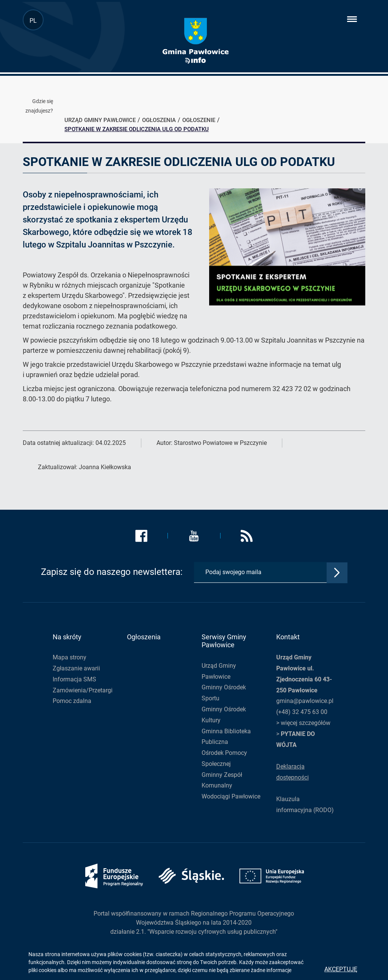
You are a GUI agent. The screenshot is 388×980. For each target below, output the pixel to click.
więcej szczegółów (306, 723)
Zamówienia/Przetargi (83, 690)
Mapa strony (70, 657)
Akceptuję (341, 969)
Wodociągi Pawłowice (231, 796)
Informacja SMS (74, 679)
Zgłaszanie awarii (76, 668)
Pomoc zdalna (72, 701)
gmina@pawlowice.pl (305, 701)
